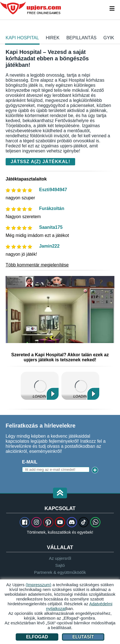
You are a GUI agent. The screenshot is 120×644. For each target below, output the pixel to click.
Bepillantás (82, 38)
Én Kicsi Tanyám (40, 386)
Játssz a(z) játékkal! (40, 162)
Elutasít (83, 637)
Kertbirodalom (80, 386)
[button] (60, 493)
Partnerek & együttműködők (60, 572)
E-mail (30, 462)
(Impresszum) (38, 585)
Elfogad (37, 637)
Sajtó (60, 565)
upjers (31, 8)
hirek (53, 38)
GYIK (109, 38)
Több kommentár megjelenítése (37, 265)
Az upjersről (60, 558)
